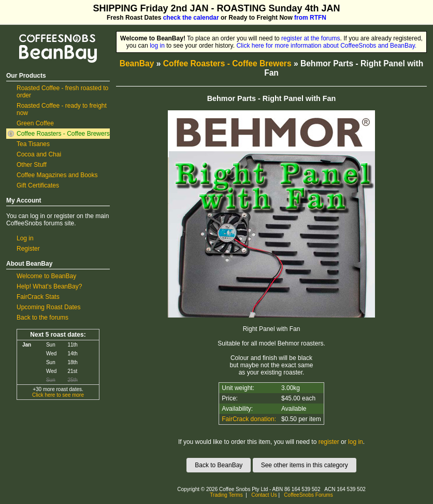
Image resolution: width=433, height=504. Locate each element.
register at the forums (311, 38)
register (329, 442)
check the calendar (191, 18)
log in (157, 46)
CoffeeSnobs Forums (308, 495)
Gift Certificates (38, 185)
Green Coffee (35, 123)
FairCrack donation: (249, 419)
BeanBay (137, 63)
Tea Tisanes (33, 144)
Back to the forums (42, 318)
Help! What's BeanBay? (49, 286)
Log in (25, 238)
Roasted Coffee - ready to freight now (62, 109)
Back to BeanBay (219, 465)
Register (28, 249)
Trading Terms (226, 495)
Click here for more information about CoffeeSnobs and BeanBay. (326, 46)
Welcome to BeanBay (46, 276)
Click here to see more (58, 395)
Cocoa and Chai (39, 154)
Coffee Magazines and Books (57, 175)
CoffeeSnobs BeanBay (50, 35)
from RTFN (310, 18)
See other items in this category (305, 465)
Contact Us (264, 495)
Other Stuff (32, 165)
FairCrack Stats (38, 297)
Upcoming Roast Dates (48, 307)
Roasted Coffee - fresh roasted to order (62, 92)
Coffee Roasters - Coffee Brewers (63, 134)
